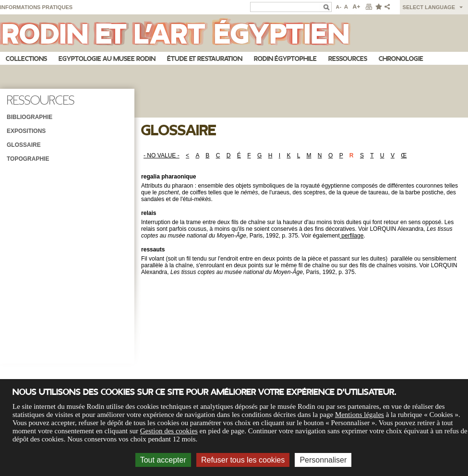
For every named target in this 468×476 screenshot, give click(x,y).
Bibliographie (30, 117)
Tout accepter (163, 460)
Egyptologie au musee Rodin (107, 59)
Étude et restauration (205, 59)
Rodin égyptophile (285, 59)
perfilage (352, 236)
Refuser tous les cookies (243, 460)
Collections (26, 59)
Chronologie (401, 59)
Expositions (26, 131)
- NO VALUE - (162, 155)
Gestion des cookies (169, 431)
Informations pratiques (36, 7)
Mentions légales (360, 415)
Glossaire (24, 145)
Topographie (28, 159)
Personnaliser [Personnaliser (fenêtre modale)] (323, 460)
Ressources (348, 59)
